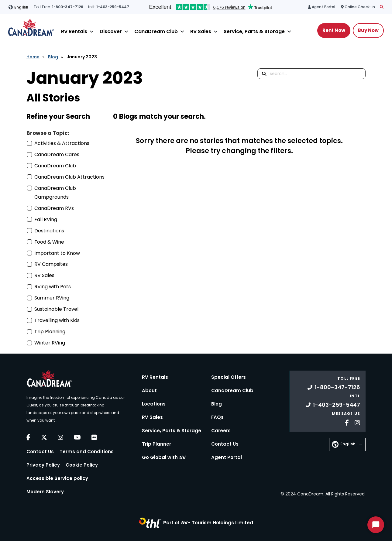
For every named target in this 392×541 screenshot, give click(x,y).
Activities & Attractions (62, 143)
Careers (221, 431)
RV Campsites (51, 264)
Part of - (208, 523)
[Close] (92, 31)
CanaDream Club (156, 31)
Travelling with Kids (57, 320)
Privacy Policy (43, 465)
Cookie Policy (82, 465)
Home (33, 57)
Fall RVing (46, 219)
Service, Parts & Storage (254, 31)
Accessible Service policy (57, 478)
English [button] (21, 7)
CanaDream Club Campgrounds (55, 193)
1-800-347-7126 (334, 387)
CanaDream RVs (54, 208)
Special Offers (229, 377)
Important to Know (57, 253)
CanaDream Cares (57, 154)
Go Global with (163, 457)
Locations (154, 404)
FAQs (217, 417)
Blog (53, 57)
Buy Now (368, 30)
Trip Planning (50, 332)
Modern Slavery (45, 492)
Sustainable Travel (56, 309)
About (149, 390)
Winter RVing (50, 343)
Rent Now (334, 30)
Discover (111, 31)
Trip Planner (156, 444)
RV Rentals (74, 31)
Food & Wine (49, 242)
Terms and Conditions (87, 452)
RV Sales (201, 31)
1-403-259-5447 (333, 405)
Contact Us (40, 452)
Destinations (49, 231)
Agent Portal (227, 457)
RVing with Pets (53, 287)
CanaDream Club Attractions (69, 177)
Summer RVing (52, 298)
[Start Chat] (376, 525)
